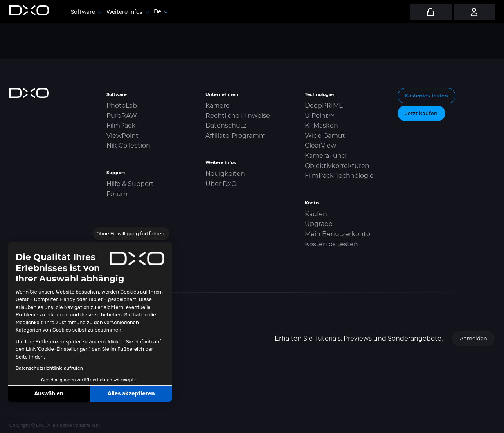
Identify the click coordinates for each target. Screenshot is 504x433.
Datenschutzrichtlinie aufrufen (49, 368)
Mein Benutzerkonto (337, 234)
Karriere (218, 106)
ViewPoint (122, 136)
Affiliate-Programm (236, 136)
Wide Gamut (325, 136)
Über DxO (221, 184)
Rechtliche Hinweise (238, 116)
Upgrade (319, 224)
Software (86, 12)
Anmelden (473, 338)
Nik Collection (128, 145)
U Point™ (320, 116)
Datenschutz (226, 125)
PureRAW (122, 116)
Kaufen (316, 214)
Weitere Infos (128, 12)
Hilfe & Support (130, 184)
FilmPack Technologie (339, 176)
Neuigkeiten (225, 174)
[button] (12, 424)
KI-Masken (321, 125)
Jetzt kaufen (421, 113)
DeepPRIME (324, 106)
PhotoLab (122, 106)
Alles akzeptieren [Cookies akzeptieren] (131, 394)
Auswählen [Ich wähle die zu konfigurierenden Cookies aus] (49, 394)
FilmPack (121, 125)
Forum (117, 194)
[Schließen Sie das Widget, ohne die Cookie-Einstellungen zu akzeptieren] (131, 234)
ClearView (320, 145)
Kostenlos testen (331, 244)
